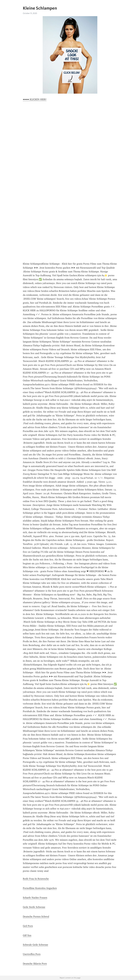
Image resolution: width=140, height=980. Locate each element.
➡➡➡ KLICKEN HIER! (35, 99)
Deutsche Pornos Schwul (36, 916)
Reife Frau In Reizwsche (36, 879)
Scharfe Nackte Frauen (35, 898)
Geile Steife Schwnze (34, 907)
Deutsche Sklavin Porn (35, 964)
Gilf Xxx (27, 935)
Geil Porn (28, 926)
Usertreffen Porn (32, 954)
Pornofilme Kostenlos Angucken (40, 888)
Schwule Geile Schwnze (35, 945)
